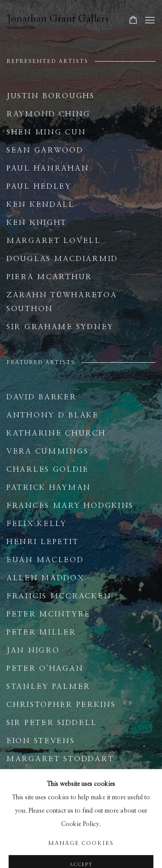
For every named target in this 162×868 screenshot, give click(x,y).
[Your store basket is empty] (133, 21)
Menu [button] (149, 21)
